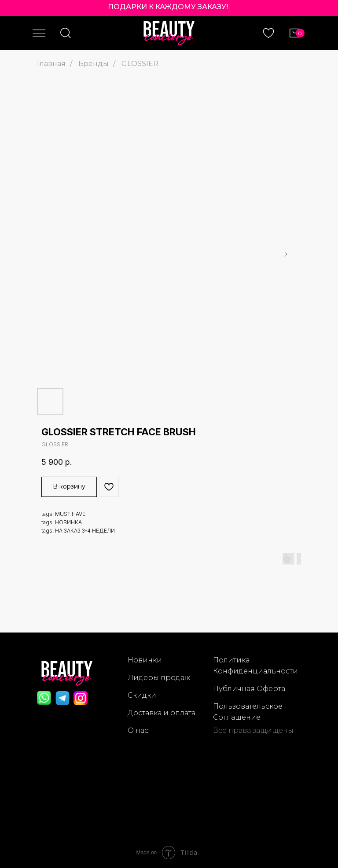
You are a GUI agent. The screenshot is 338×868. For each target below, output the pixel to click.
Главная (51, 64)
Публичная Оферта (249, 689)
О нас (138, 730)
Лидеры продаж (159, 678)
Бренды (94, 64)
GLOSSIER (140, 64)
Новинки (145, 660)
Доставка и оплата (162, 713)
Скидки (142, 695)
